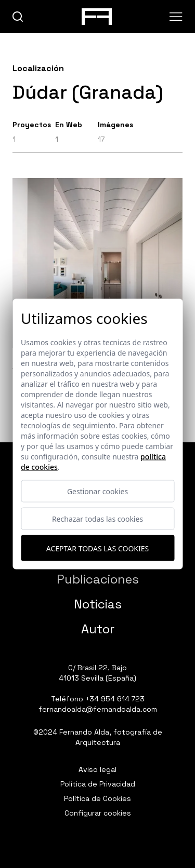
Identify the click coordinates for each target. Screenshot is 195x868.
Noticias (98, 604)
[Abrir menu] (176, 17)
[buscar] (18, 17)
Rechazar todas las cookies (97, 519)
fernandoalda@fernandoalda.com (98, 709)
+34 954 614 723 (115, 699)
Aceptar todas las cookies (97, 548)
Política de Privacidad (98, 784)
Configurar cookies (98, 813)
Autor (98, 629)
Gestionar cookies (97, 491)
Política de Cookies (97, 798)
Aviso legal (97, 769)
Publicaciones (98, 579)
